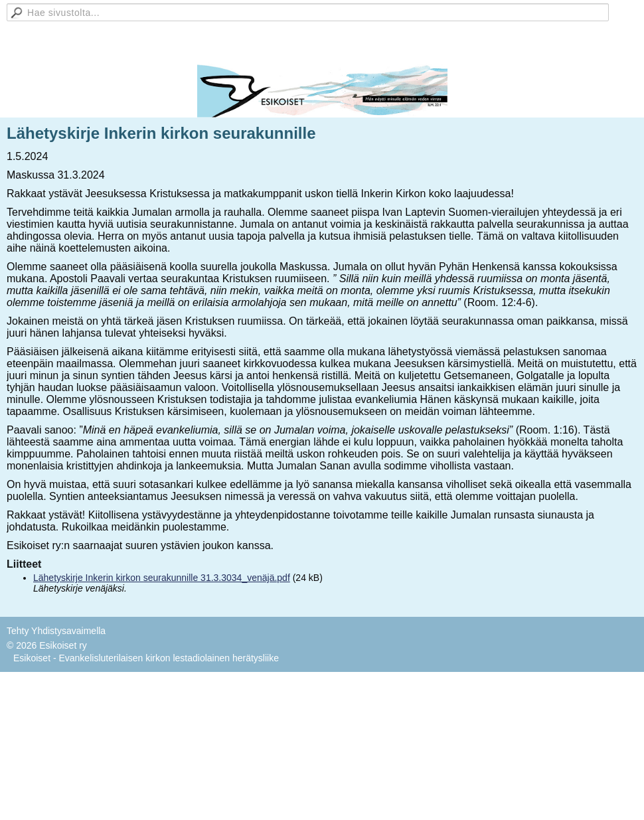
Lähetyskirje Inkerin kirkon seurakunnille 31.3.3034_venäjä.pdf (162, 578)
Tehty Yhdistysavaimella (56, 631)
